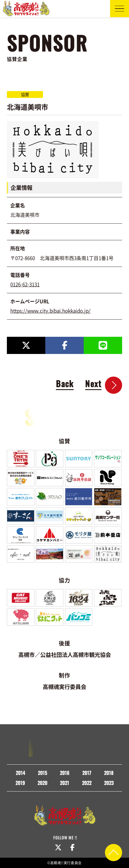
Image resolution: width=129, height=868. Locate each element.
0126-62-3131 (25, 284)
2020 (42, 783)
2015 (42, 773)
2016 (65, 773)
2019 (20, 783)
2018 (109, 773)
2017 (87, 773)
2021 (64, 783)
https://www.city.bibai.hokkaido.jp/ (50, 311)
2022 (87, 783)
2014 (20, 773)
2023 (109, 783)
